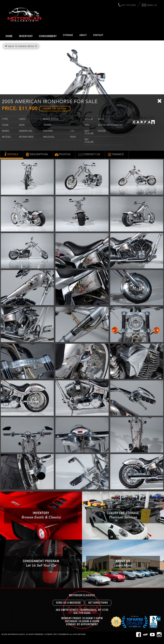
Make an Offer (55, 109)
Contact (98, 35)
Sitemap (49, 634)
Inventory (26, 36)
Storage (68, 35)
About (83, 35)
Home (9, 36)
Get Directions (98, 603)
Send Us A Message (68, 603)
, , (82, 610)
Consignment (48, 36)
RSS (55, 634)
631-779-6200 (82, 613)
